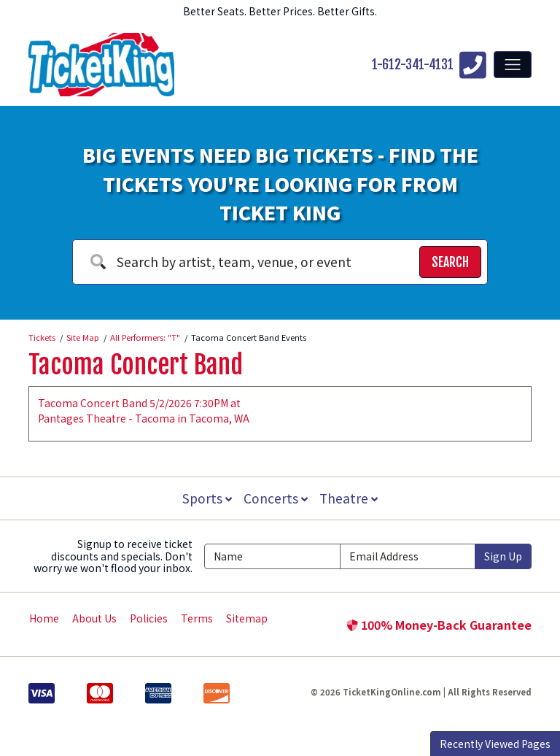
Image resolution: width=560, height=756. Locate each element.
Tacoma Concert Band (136, 365)
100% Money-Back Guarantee (439, 625)
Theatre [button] (350, 498)
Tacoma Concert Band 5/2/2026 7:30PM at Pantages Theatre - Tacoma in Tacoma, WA (144, 410)
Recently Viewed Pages (495, 744)
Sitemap (247, 618)
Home (44, 618)
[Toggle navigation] (513, 64)
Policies (149, 618)
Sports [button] (206, 498)
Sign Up (503, 556)
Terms (197, 618)
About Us (94, 618)
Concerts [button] (276, 498)
